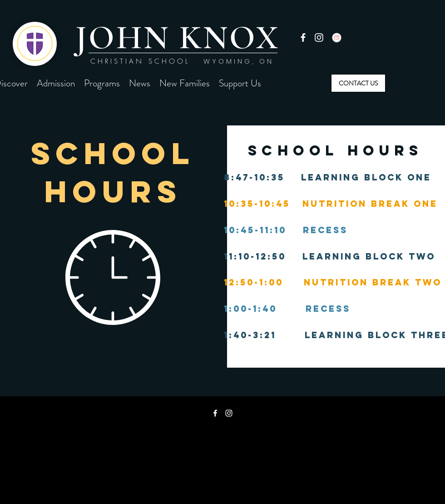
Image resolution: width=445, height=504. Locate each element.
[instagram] (319, 37)
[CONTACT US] (358, 83)
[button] (56, 83)
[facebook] (303, 37)
